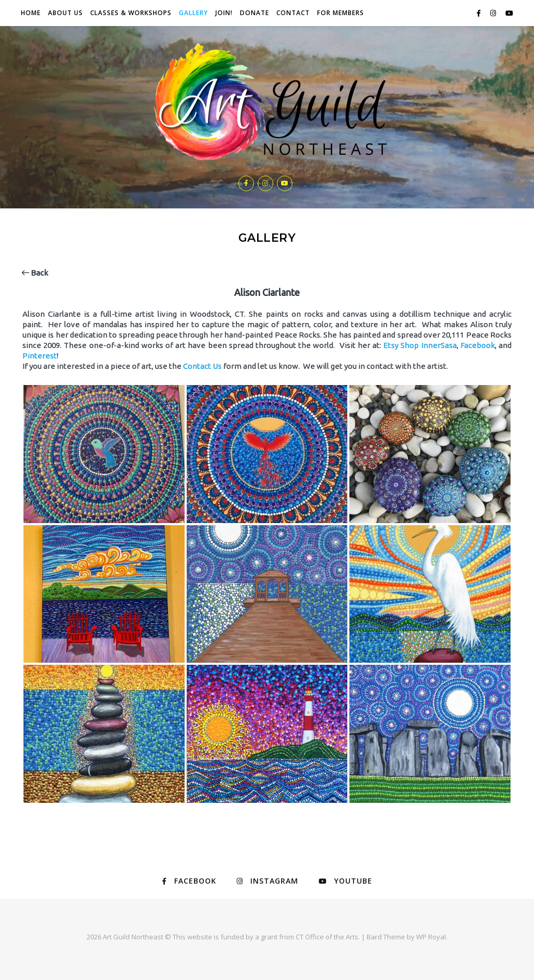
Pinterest (40, 356)
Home (31, 13)
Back (35, 273)
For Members (341, 13)
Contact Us (202, 366)
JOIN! (224, 13)
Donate (254, 13)
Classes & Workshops (131, 13)
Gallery (193, 13)
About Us (65, 13)
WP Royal (431, 937)
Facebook (478, 345)
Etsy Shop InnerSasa (420, 345)
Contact (293, 13)
